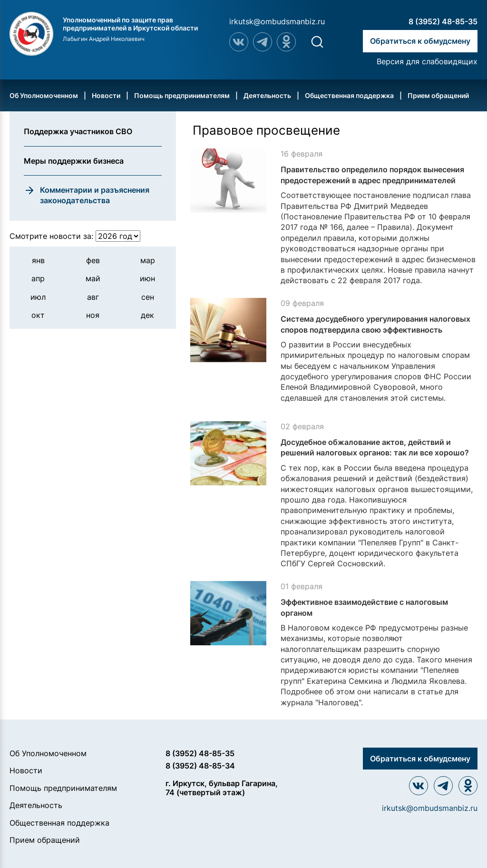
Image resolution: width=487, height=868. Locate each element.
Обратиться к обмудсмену (420, 41)
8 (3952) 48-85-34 (200, 766)
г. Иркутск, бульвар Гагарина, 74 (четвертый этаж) (222, 788)
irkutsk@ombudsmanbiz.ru (277, 21)
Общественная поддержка (349, 95)
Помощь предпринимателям (182, 95)
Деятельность (267, 95)
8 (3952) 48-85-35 (443, 21)
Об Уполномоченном (44, 95)
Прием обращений (438, 95)
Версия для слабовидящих (427, 61)
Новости (106, 95)
